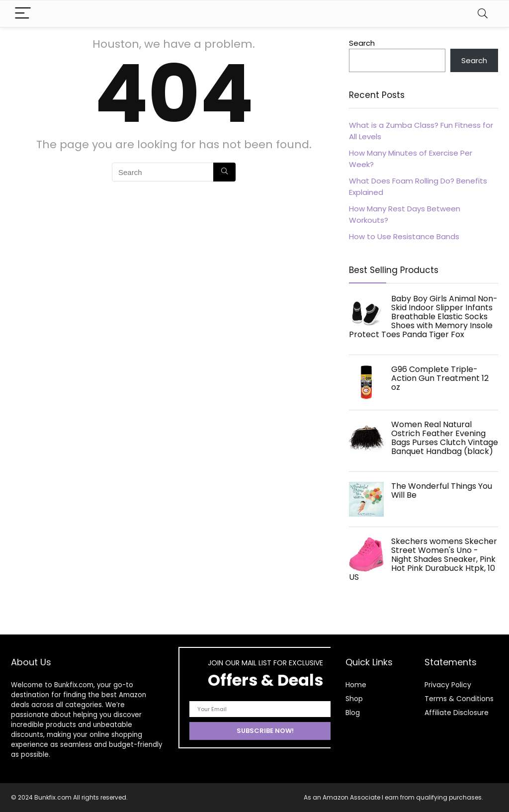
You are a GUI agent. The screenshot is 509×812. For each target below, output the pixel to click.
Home (356, 685)
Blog (353, 713)
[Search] (483, 14)
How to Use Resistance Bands (404, 236)
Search (362, 43)
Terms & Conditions (459, 699)
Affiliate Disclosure (457, 713)
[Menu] (23, 14)
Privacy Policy (448, 685)
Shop (354, 699)
